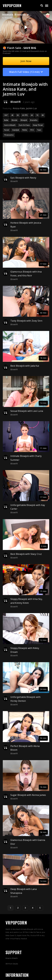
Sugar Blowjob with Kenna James (28, 795)
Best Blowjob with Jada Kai (25, 366)
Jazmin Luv (31, 108)
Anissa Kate (19, 108)
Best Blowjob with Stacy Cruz (26, 554)
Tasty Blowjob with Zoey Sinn (26, 321)
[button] (42, 6)
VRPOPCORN (12, 5)
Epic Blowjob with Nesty (23, 178)
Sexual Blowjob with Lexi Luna (27, 411)
